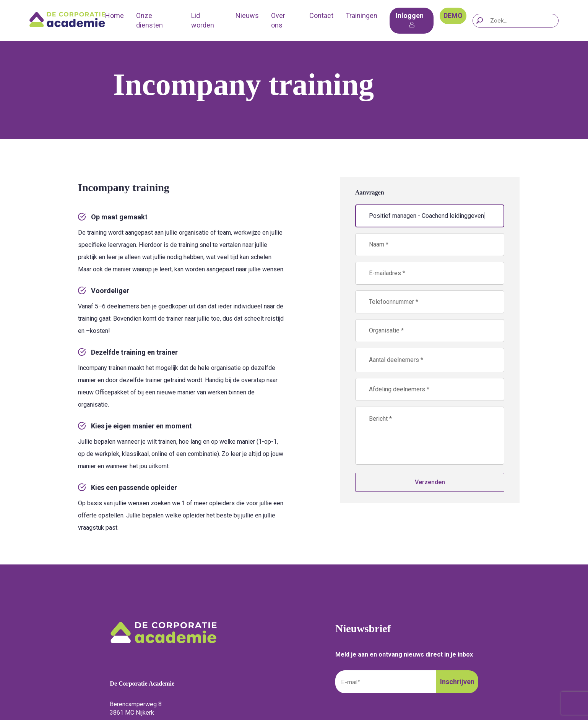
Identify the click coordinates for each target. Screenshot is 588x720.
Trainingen (361, 15)
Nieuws (247, 15)
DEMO (453, 15)
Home (115, 15)
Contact (321, 15)
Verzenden (430, 482)
